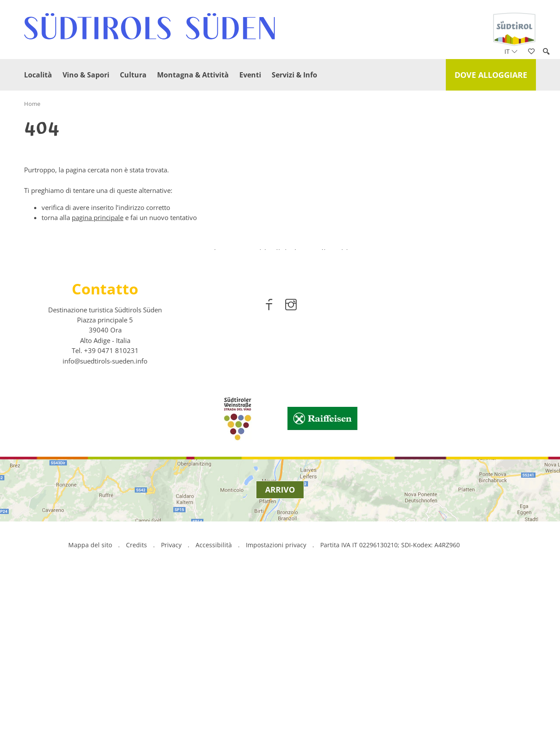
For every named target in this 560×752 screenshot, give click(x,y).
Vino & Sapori (86, 75)
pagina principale (98, 217)
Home (32, 104)
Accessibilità (214, 719)
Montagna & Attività (193, 75)
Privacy (171, 719)
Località (38, 75)
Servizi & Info (294, 75)
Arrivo (280, 664)
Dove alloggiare (491, 75)
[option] (280, 337)
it (511, 51)
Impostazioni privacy (277, 719)
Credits (136, 719)
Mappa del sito (90, 719)
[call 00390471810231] (111, 525)
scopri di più (280, 361)
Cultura (133, 75)
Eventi (250, 75)
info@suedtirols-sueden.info (105, 535)
